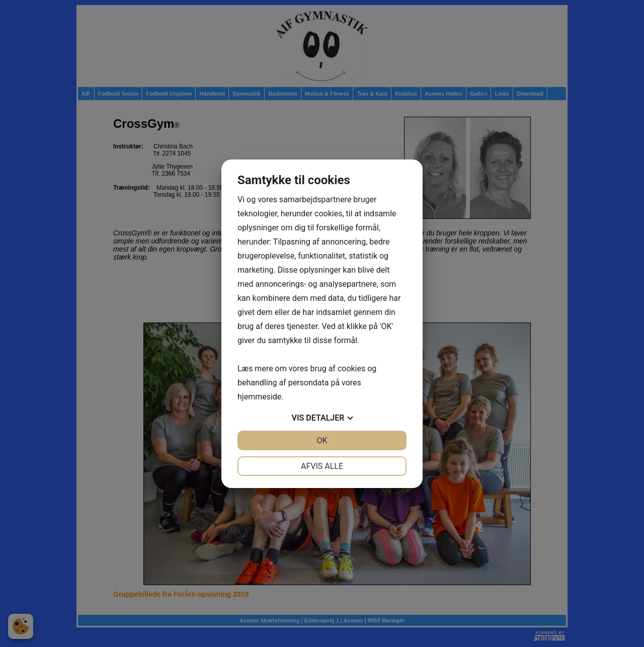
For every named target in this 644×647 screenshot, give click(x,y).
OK (322, 440)
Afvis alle (322, 466)
